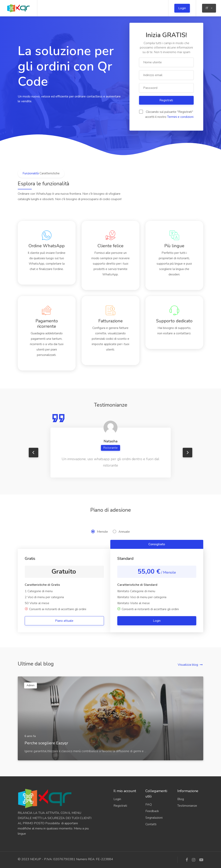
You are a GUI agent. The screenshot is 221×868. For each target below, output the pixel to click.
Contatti (151, 824)
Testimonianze (187, 806)
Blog (181, 799)
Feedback (152, 811)
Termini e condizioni (180, 117)
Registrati (167, 100)
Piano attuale (64, 621)
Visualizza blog (188, 665)
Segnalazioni (154, 818)
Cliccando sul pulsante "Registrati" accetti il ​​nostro (166, 114)
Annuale (121, 532)
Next (187, 453)
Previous (34, 453)
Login (182, 8)
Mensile (100, 532)
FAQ (149, 804)
